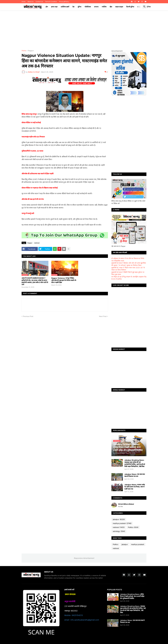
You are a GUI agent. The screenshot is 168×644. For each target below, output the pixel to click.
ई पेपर (149, 7)
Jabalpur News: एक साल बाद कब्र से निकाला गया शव (135, 475)
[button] (139, 7)
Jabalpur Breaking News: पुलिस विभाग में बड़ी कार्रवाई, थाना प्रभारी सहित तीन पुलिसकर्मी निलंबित (132, 596)
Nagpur (31, 51)
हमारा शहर (54, 7)
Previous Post (28, 316)
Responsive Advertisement (84, 558)
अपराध (96, 7)
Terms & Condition (51, 2)
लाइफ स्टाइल (119, 7)
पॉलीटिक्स (88, 7)
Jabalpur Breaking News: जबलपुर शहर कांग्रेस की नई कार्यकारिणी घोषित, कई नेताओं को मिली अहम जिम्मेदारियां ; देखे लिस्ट (135, 463)
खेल (111, 7)
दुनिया (80, 7)
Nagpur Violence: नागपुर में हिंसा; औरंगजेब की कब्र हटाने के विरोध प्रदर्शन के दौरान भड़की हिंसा (64, 280)
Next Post (103, 316)
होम (47, 7)
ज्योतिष (104, 7)
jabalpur (119, 519)
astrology (119, 531)
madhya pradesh (122, 523)
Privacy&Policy (64, 2)
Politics (133, 527)
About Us (31, 2)
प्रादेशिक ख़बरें (65, 7)
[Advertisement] (84, 30)
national (37, 243)
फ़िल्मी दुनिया (130, 7)
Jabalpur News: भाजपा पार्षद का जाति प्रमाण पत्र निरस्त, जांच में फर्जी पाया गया (135, 487)
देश (73, 7)
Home (24, 2)
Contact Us (39, 2)
